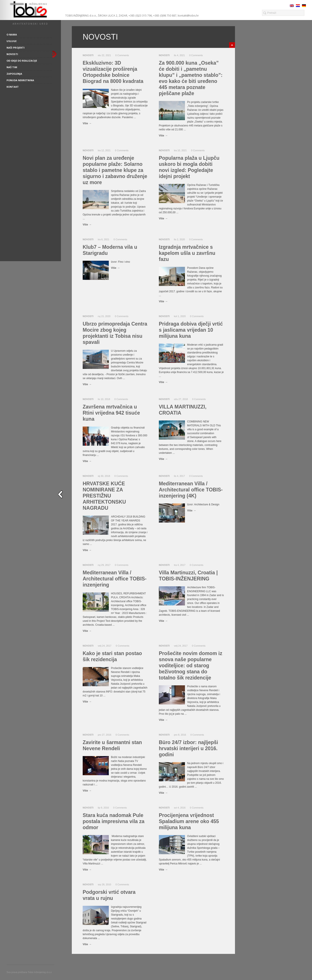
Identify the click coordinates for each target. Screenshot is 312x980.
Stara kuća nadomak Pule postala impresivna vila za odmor (114, 821)
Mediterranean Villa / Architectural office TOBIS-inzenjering (115, 579)
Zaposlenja (14, 74)
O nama (12, 34)
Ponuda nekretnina (20, 80)
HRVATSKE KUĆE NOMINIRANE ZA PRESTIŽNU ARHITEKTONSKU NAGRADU (104, 496)
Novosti (12, 54)
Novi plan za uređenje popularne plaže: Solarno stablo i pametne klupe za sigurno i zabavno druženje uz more (115, 170)
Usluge (12, 41)
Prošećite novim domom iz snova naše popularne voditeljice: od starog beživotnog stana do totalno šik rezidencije (190, 666)
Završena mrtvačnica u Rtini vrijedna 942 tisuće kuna (111, 413)
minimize (232, 45)
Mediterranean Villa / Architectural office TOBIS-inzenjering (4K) (191, 490)
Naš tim (12, 67)
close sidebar (61, 494)
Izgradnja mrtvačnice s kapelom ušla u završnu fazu (187, 253)
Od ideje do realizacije (22, 61)
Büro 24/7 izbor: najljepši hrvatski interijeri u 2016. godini (188, 748)
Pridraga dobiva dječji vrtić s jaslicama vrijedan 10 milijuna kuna (191, 330)
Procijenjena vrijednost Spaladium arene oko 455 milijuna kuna (189, 821)
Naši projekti (16, 48)
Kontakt (13, 87)
